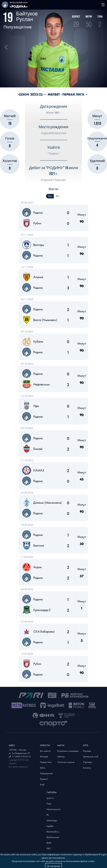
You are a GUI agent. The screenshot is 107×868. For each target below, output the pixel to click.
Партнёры (88, 762)
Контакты (87, 768)
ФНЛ (49, 843)
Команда (87, 751)
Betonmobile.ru (53, 832)
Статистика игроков (66, 762)
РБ (48, 815)
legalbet (50, 826)
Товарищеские (46, 773)
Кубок (43, 768)
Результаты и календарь (68, 751)
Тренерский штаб (91, 756)
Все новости (45, 751)
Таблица (61, 756)
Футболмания (53, 837)
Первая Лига (46, 762)
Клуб (42, 784)
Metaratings (52, 820)
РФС (49, 848)
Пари (49, 804)
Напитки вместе (53, 809)
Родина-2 (44, 779)
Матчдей (44, 756)
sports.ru (50, 798)
